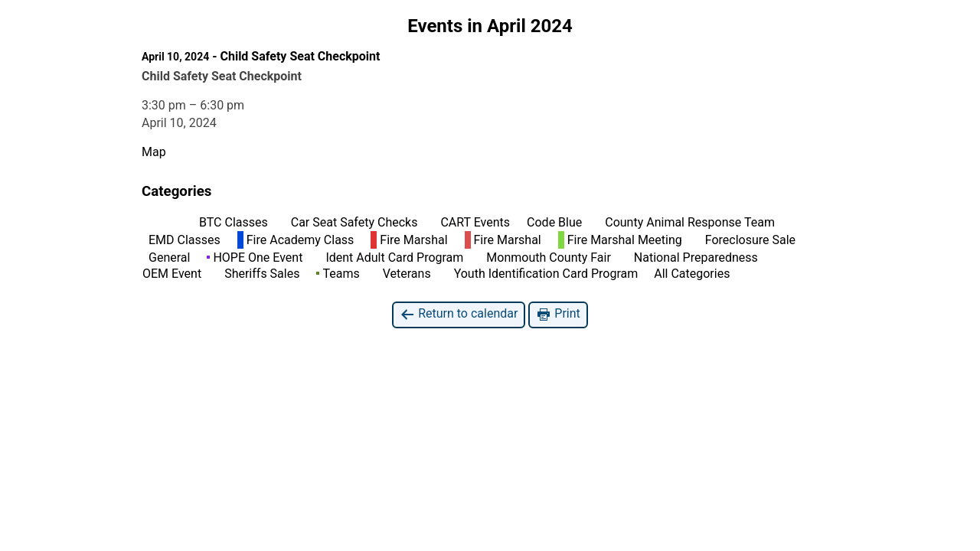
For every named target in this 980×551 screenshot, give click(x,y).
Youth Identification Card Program (543, 274)
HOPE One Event (255, 258)
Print (558, 314)
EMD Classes (181, 240)
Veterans (404, 274)
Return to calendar (459, 314)
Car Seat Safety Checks (351, 222)
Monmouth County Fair (545, 258)
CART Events (472, 222)
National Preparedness (693, 258)
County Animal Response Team (687, 222)
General (166, 258)
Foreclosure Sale (747, 240)
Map (154, 152)
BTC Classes (230, 222)
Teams (338, 274)
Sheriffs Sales (259, 274)
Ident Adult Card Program (391, 258)
